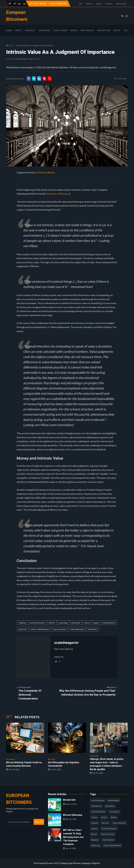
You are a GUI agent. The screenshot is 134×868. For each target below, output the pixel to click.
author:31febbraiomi (112, 845)
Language (30, 30)
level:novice (96, 806)
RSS (81, 4)
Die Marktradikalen (45, 172)
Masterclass (87, 30)
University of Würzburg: (58, 194)
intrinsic (52, 623)
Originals (22, 623)
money (87, 623)
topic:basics (92, 629)
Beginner (95, 840)
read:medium (114, 800)
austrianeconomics (37, 623)
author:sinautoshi (109, 829)
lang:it (104, 817)
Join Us (117, 30)
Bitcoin (94, 834)
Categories (44, 30)
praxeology (63, 623)
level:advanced (109, 623)
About (18, 30)
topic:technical (119, 823)
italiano (114, 817)
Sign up (99, 4)
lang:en (96, 623)
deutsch (105, 823)
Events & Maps (60, 30)
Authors (89, 4)
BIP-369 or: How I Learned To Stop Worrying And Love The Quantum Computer (73, 837)
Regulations (104, 30)
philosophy (76, 623)
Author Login (121, 4)
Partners (109, 4)
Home (9, 30)
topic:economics (60, 629)
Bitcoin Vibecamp (73, 815)
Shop (126, 30)
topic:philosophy (77, 629)
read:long (96, 845)
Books (74, 30)
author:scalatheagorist (40, 629)
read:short (23, 629)
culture (94, 817)
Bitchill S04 (69, 800)
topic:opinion (108, 840)
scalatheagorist (22, 59)
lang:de (95, 823)
